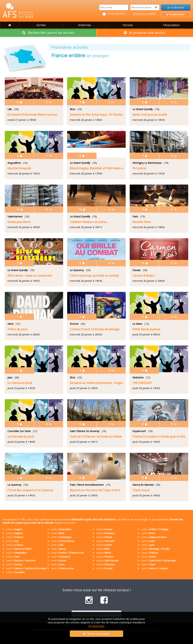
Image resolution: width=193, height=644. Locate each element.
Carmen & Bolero (144, 276)
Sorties (41, 25)
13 (19, 209)
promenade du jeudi (21, 436)
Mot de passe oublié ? (145, 14)
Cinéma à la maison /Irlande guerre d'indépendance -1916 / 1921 (159, 436)
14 (82, 209)
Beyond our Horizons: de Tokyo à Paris (95, 490)
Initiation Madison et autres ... (89, 222)
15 (144, 263)
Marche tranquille (19, 168)
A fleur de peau (18, 329)
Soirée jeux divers (19, 222)
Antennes (85, 25)
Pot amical (139, 168)
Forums (128, 25)
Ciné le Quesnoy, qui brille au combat (94, 276)
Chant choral (141, 490)
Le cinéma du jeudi (20, 383)
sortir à (12, 529)
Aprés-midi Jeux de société (150, 115)
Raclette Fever (142, 222)
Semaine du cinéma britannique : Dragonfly (96, 383)
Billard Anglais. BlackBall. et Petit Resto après (96, 168)
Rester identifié (116, 14)
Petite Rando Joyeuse (146, 329)
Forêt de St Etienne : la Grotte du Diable (96, 436)
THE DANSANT (142, 383)
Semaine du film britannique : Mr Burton (96, 115)
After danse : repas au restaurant (30, 276)
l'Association (171, 25)
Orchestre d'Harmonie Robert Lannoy (32, 115)
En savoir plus (96, 626)
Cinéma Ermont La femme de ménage (95, 329)
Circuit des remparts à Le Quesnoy (30, 490)
